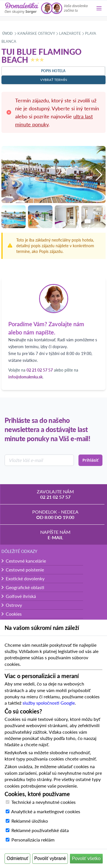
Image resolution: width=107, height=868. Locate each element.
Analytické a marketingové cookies (46, 811)
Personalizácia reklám (33, 840)
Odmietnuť (18, 858)
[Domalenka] (22, 8)
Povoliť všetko (86, 858)
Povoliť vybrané (50, 858)
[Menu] (99, 8)
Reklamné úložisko (30, 821)
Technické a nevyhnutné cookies (44, 802)
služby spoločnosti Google (49, 703)
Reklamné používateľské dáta (40, 830)
